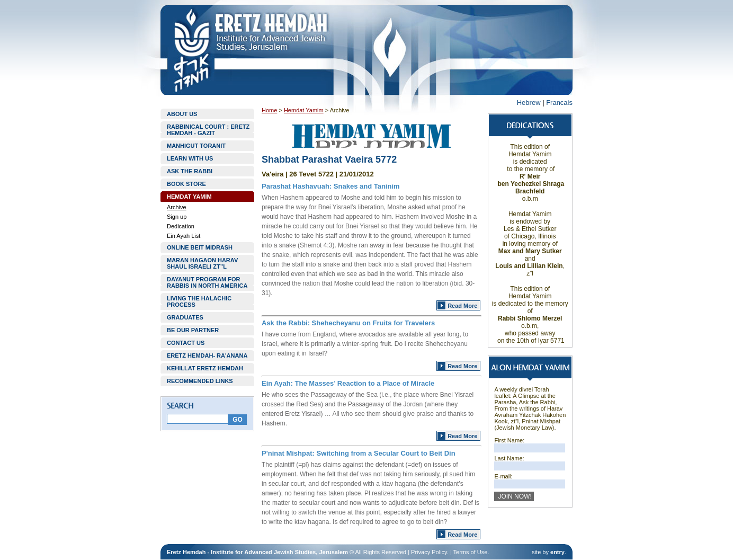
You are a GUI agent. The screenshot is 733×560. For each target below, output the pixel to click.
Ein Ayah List (184, 236)
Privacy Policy (429, 552)
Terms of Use (471, 552)
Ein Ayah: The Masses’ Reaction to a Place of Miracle (348, 383)
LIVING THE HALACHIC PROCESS (199, 301)
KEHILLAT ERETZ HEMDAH (205, 368)
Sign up (177, 217)
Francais (559, 103)
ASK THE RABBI (190, 171)
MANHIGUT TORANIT (196, 146)
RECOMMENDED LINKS (200, 381)
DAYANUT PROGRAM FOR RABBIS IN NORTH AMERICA (207, 282)
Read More (462, 306)
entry (557, 552)
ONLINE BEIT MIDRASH (200, 247)
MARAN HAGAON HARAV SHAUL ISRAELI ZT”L (202, 263)
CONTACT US (186, 343)
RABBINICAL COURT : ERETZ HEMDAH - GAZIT (208, 130)
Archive (177, 207)
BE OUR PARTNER (193, 330)
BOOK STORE (186, 184)
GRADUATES (185, 317)
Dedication (181, 226)
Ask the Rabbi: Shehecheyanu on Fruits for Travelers (348, 323)
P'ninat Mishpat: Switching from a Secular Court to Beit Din (359, 453)
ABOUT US (182, 114)
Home (269, 110)
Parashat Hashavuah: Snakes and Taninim (331, 186)
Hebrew (529, 103)
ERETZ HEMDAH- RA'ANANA (207, 355)
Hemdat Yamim (304, 110)
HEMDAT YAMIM (189, 197)
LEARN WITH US (190, 158)
